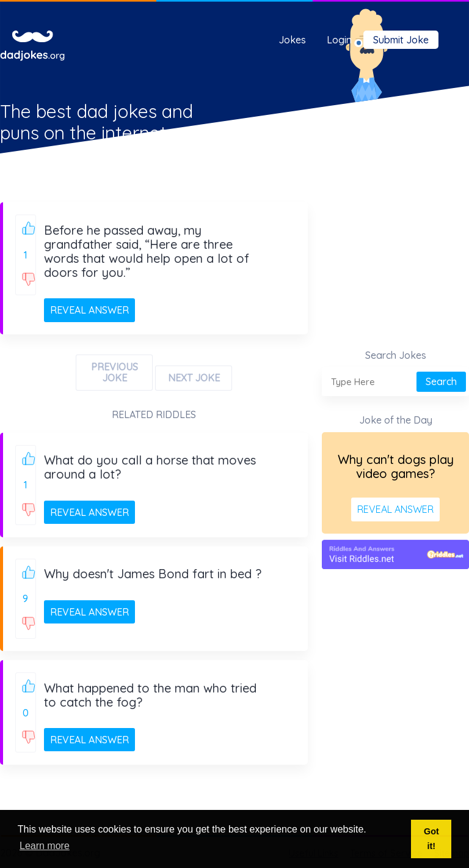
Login (339, 40)
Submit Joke (401, 40)
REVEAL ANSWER (89, 310)
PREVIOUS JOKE (115, 372)
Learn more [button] (45, 846)
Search (441, 381)
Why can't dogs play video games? (396, 466)
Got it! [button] (431, 839)
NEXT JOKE (194, 378)
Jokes (292, 40)
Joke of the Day (396, 420)
